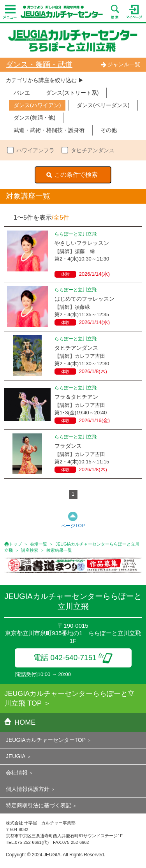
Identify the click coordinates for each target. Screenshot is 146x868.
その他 (109, 130)
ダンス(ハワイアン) (37, 105)
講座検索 (30, 550)
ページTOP (73, 526)
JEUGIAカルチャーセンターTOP (46, 740)
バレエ (22, 93)
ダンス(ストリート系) (72, 93)
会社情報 (17, 773)
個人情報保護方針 (28, 789)
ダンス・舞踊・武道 (39, 64)
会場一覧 (39, 544)
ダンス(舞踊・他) (34, 118)
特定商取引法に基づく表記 (39, 805)
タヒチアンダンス (93, 150)
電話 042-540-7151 (73, 658)
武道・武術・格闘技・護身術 (49, 130)
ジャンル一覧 (120, 64)
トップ (15, 544)
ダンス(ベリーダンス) (103, 105)
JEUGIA (16, 756)
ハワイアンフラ (35, 150)
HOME (20, 722)
